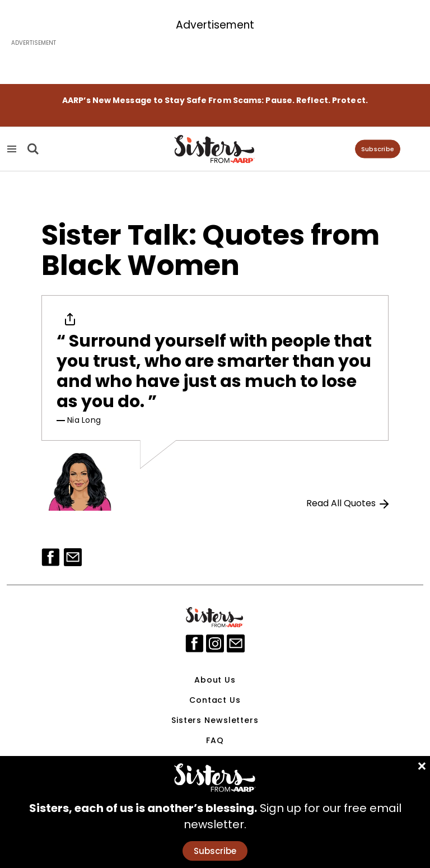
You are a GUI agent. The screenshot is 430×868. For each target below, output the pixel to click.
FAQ (215, 740)
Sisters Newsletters (215, 720)
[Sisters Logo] (215, 617)
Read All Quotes (347, 503)
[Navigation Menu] (12, 149)
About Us (215, 680)
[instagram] (215, 643)
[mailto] (236, 643)
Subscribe (378, 149)
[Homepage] (215, 149)
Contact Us (215, 700)
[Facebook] (50, 557)
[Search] (31, 149)
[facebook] (194, 643)
